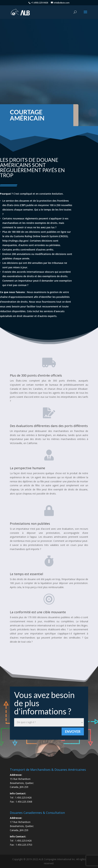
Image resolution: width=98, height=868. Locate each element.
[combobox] (49, 722)
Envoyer (73, 731)
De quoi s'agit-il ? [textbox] (26, 722)
